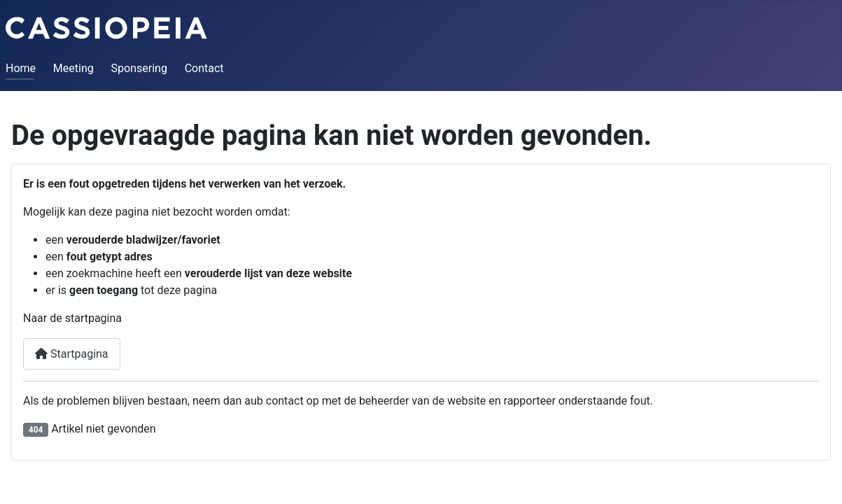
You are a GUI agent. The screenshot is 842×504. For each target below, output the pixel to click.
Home (21, 68)
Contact (204, 68)
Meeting (73, 68)
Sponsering (139, 68)
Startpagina (72, 354)
